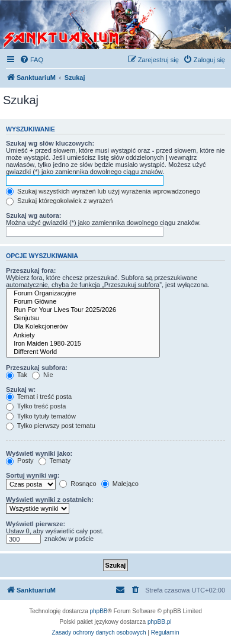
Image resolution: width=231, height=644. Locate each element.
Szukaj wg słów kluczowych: (50, 143)
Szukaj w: (21, 389)
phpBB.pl (160, 622)
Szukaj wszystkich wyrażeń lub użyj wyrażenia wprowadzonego (103, 191)
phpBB (99, 611)
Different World (83, 352)
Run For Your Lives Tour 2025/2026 (83, 310)
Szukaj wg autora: (34, 215)
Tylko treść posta (36, 406)
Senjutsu (83, 318)
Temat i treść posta (39, 397)
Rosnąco (78, 484)
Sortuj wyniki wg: (33, 475)
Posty (20, 461)
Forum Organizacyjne (83, 294)
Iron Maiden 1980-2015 (83, 344)
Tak (17, 375)
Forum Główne (83, 302)
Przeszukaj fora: (31, 271)
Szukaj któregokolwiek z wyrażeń (59, 201)
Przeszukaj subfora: (37, 368)
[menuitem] (31, 60)
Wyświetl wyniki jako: (39, 453)
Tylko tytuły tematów (41, 416)
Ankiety (83, 336)
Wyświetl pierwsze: (36, 524)
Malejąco (120, 484)
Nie (43, 375)
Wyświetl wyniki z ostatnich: (50, 500)
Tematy (54, 461)
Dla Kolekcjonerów (83, 327)
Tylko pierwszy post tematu (51, 426)
